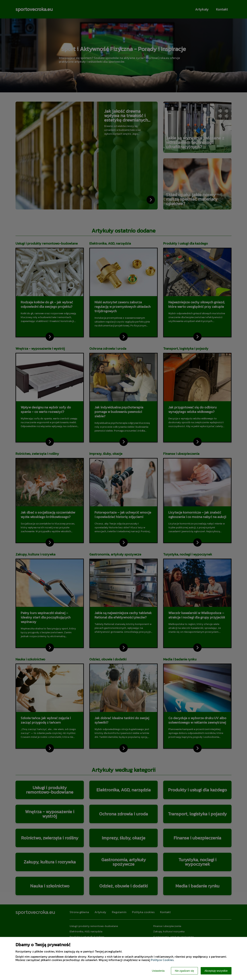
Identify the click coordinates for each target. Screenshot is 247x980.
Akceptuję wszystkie (216, 971)
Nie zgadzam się (184, 971)
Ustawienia (158, 971)
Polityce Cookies (162, 960)
